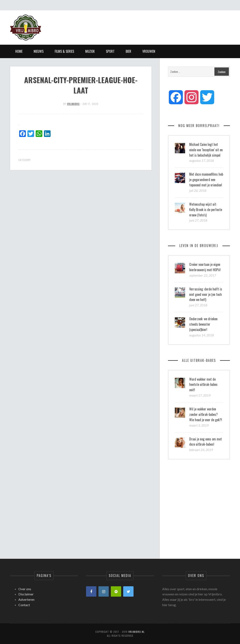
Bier (128, 51)
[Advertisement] (155, 24)
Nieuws (39, 51)
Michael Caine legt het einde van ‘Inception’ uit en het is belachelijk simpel (206, 150)
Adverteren (26, 599)
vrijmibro (73, 104)
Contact (24, 605)
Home (19, 51)
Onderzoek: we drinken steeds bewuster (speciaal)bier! (203, 324)
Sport (110, 51)
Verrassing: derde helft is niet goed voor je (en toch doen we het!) (206, 294)
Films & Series (64, 51)
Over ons (25, 589)
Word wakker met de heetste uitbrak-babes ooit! (203, 385)
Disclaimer (26, 594)
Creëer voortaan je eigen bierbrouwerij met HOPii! (205, 267)
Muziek (90, 51)
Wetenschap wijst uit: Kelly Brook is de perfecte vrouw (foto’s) (206, 210)
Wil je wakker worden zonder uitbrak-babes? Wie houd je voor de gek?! (206, 414)
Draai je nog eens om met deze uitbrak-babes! (206, 442)
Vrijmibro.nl (137, 632)
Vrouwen (149, 51)
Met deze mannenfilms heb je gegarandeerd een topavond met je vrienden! (206, 180)
